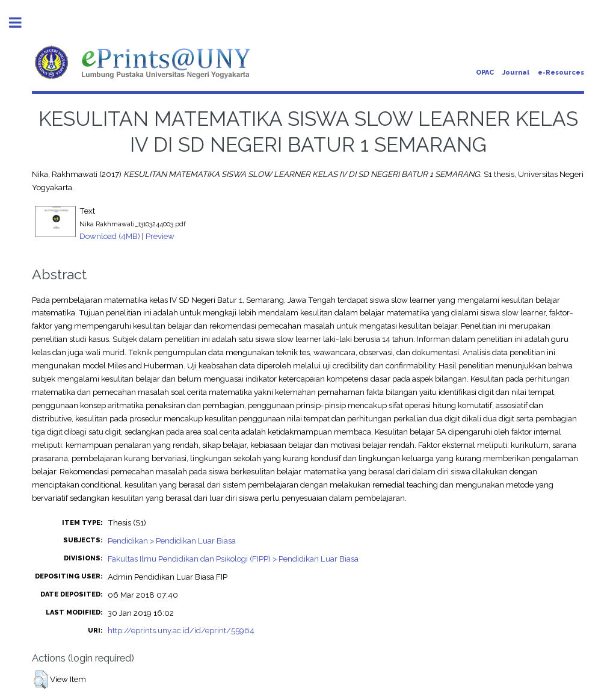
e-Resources (561, 73)
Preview (160, 236)
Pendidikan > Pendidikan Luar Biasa (172, 541)
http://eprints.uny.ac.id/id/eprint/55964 (181, 630)
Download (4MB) (110, 236)
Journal (516, 73)
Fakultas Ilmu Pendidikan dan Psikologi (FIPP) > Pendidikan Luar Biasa (233, 559)
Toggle (22, 23)
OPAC (485, 73)
